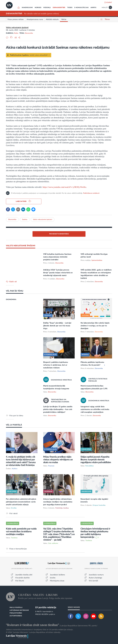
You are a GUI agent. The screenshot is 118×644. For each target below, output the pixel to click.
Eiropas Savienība (99, 505)
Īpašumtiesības (97, 260)
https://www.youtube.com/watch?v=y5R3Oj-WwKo (64, 187)
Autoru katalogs (95, 578)
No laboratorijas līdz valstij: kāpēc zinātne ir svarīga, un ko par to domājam (95, 326)
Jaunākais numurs (96, 575)
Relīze (16, 33)
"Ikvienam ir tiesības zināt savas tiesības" (32, 625)
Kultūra (15, 469)
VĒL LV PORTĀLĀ (14, 425)
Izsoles (53, 578)
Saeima (25, 220)
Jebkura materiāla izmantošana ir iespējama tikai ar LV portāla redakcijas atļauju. (40, 630)
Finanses (51, 466)
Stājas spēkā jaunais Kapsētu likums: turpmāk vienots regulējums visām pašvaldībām (96, 460)
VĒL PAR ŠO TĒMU (15, 291)
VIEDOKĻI (47, 8)
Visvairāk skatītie (22, 578)
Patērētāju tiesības (62, 508)
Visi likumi (20, 581)
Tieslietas (14, 538)
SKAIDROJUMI (27, 8)
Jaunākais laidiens (58, 575)
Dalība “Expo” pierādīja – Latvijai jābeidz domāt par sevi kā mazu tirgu (57, 326)
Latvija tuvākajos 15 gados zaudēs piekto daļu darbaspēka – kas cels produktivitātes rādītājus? (58, 409)
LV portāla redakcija (46, 607)
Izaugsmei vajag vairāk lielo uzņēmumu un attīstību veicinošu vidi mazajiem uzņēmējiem (95, 409)
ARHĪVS (93, 8)
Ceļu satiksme (53, 543)
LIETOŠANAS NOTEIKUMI (19, 610)
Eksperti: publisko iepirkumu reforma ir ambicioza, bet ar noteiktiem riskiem (56, 365)
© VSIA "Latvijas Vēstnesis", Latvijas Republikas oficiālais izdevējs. (33, 632)
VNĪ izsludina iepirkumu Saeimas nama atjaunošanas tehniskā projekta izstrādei (57, 257)
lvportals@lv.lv (48, 612)
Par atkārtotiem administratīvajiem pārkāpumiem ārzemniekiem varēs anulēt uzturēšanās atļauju (21, 502)
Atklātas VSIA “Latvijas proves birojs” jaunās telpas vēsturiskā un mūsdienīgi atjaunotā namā (58, 273)
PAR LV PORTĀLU (16, 608)
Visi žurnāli (93, 581)
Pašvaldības (90, 466)
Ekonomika (29, 33)
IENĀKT (109, 3)
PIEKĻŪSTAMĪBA (16, 613)
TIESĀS (70, 8)
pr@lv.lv (52, 614)
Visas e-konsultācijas (18, 549)
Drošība (14, 508)
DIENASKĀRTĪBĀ (59, 8)
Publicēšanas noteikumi (91, 193)
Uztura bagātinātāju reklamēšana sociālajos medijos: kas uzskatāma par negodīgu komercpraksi (58, 502)
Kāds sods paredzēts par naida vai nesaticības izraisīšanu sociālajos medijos (21, 532)
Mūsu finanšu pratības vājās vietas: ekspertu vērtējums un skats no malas (58, 460)
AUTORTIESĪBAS (16, 616)
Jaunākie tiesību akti (24, 575)
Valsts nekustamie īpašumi (17, 28)
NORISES (38, 8)
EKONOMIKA (11, 300)
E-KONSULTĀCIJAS (82, 8)
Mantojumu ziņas (57, 581)
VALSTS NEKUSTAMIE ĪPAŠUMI (21, 246)
